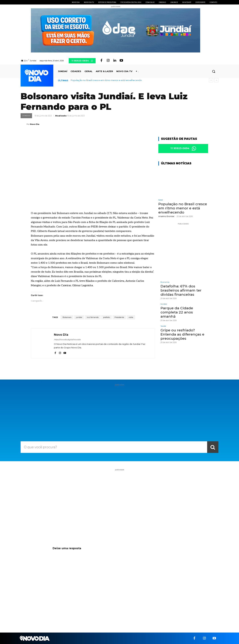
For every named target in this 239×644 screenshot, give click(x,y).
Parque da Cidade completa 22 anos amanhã (177, 312)
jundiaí (79, 317)
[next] (216, 80)
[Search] (213, 447)
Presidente (119, 317)
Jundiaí (26, 116)
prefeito (107, 317)
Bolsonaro (67, 317)
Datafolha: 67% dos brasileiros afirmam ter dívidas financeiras (181, 290)
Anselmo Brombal (166, 216)
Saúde (163, 326)
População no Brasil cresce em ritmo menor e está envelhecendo (106, 80)
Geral (161, 200)
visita (131, 317)
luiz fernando (93, 317)
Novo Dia (35, 124)
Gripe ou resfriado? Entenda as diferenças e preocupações (182, 334)
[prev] (211, 80)
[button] (214, 71)
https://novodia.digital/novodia (67, 340)
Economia (165, 282)
